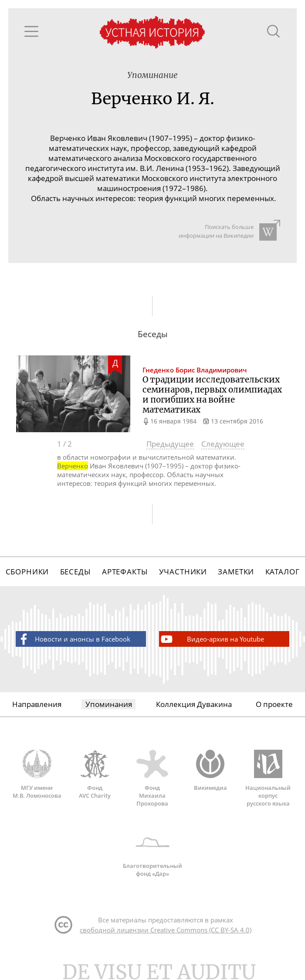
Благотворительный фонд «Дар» (153, 853)
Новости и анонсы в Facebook (73, 639)
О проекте (274, 704)
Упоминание (152, 75)
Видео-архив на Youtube (212, 639)
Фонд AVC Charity (95, 775)
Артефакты (125, 572)
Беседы (76, 572)
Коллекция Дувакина (194, 704)
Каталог (283, 572)
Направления (37, 704)
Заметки (236, 572)
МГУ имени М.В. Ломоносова (37, 775)
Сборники (27, 572)
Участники (183, 572)
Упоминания (109, 704)
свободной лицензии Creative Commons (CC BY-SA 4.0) (166, 930)
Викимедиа (210, 771)
